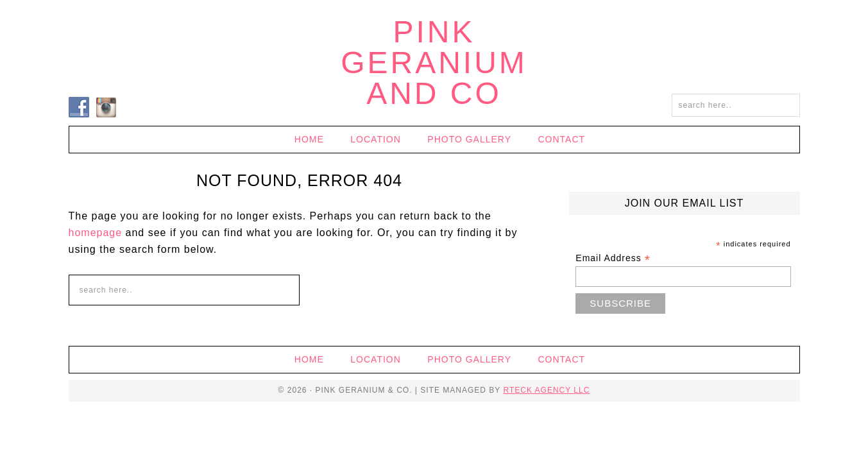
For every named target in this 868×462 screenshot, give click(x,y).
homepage (96, 233)
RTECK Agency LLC (546, 390)
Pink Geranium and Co (434, 63)
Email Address (613, 258)
